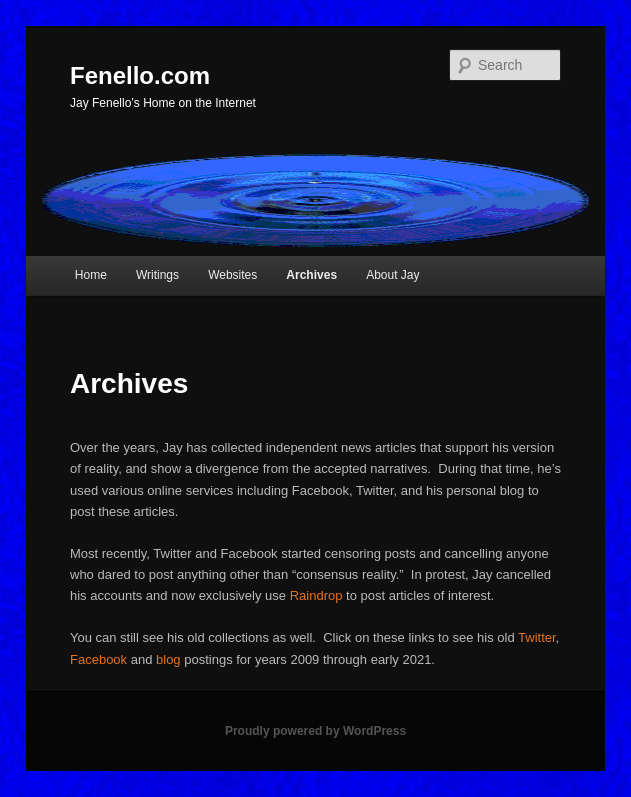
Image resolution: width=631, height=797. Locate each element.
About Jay (392, 275)
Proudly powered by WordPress (315, 731)
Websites (232, 275)
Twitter (537, 637)
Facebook (98, 659)
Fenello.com (140, 75)
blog (168, 659)
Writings (157, 275)
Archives (311, 275)
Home (91, 275)
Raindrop (316, 595)
